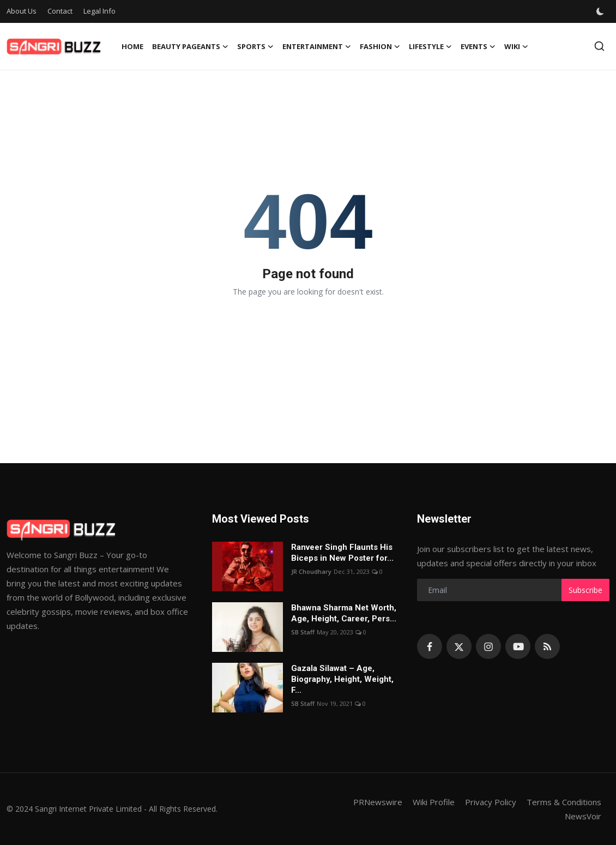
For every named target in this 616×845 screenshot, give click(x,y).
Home (132, 46)
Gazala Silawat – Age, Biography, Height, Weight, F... (342, 679)
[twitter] (459, 646)
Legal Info (99, 11)
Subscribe (585, 590)
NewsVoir (583, 816)
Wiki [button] (516, 46)
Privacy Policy (491, 802)
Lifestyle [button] (430, 46)
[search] (599, 46)
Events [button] (478, 46)
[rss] (547, 646)
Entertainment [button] (317, 46)
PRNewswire (378, 802)
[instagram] (488, 646)
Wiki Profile (434, 802)
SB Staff (303, 632)
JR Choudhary (311, 571)
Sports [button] (255, 46)
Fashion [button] (380, 46)
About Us (22, 11)
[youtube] (518, 646)
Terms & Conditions (564, 802)
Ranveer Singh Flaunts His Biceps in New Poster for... (342, 553)
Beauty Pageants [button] (190, 46)
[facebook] (430, 646)
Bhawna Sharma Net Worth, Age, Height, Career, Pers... (344, 613)
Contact (60, 11)
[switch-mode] (600, 11)
